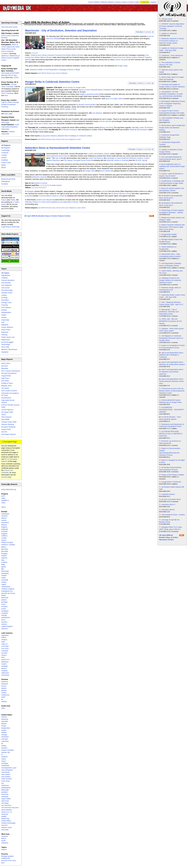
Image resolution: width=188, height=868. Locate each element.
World (84, 208)
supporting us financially (10, 227)
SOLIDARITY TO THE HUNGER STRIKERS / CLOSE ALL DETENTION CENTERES (171, 94)
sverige (4, 615)
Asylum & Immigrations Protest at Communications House (172, 346)
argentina (5, 635)
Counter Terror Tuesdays (9, 85)
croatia (4, 538)
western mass (7, 827)
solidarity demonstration (139, 130)
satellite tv (5, 500)
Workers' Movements (9, 349)
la (2, 755)
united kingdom (7, 626)
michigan (5, 763)
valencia (4, 629)
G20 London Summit (9, 391)
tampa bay (5, 818)
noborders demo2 (168, 510)
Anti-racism (65, 139)
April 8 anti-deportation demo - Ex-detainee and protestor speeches (172, 372)
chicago (4, 735)
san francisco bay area (10, 808)
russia (4, 609)
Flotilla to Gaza (7, 383)
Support (153, 2)
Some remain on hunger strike (74, 87)
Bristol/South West (8, 179)
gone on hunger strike (114, 99)
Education (5, 300)
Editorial (104, 2)
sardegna (5, 611)
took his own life (105, 121)
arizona (4, 717)
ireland (4, 556)
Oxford (4, 158)
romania (4, 606)
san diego (5, 803)
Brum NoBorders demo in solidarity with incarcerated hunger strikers (172, 166)
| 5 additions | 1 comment (140, 83)
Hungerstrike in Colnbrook (171, 482)
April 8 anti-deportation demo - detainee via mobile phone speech (172, 363)
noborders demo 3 (168, 504)
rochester (5, 797)
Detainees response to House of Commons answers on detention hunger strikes (171, 41)
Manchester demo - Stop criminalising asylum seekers (170, 255)
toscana (4, 622)
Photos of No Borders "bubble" (173, 475)
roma (3, 604)
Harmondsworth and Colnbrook (58, 156)
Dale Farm (5, 378)
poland (4, 600)
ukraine (4, 624)
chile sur (4, 644)
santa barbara (7, 810)
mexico (4, 655)
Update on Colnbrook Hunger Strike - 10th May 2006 (171, 49)
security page (6, 477)
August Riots (6, 376)
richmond (5, 794)
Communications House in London (52, 196)
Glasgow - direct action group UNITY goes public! (171, 330)
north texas (5, 781)
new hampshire (7, 770)
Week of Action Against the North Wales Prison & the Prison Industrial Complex (10, 49)
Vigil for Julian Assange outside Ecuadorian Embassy (10, 104)
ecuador (4, 653)
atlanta (4, 724)
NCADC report (141, 160)
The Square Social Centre (38, 130)
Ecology (4, 298)
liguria (4, 567)
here (6, 95)
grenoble (5, 551)
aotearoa (5, 682)
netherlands (6, 587)
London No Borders (146, 127)
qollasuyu (5, 662)
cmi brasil (5, 646)
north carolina (6, 779)
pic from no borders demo (171, 499)
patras (4, 595)
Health (4, 315)
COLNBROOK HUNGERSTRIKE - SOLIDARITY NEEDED (172, 410)
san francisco (6, 805)
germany (5, 549)
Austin (4, 726)
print (3, 496)
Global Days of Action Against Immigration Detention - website (171, 211)
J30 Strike (5, 381)
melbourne (5, 695)
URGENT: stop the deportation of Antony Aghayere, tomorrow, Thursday (172, 26)
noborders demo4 (168, 494)
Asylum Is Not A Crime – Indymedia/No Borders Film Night (172, 112)
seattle (4, 816)
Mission (111, 2)
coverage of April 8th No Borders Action (169, 521)
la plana (4, 562)
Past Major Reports (9, 434)
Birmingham (99, 154)
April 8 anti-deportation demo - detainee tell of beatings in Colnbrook (172, 355)
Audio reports (57, 185)
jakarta (4, 690)
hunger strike (123, 66)
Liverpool (5, 153)
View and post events (9, 27)
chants (33, 55)
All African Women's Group (121, 194)
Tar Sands (5, 388)
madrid (4, 575)
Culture (4, 295)
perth (3, 697)
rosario (4, 664)
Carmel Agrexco (7, 410)
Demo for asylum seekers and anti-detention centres (172, 189)
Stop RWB (5, 419)
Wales (4, 165)
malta (3, 578)
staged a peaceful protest (89, 94)
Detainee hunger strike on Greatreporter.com (170, 289)
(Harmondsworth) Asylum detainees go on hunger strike (170, 401)
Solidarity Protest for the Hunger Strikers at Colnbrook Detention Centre (170, 280)
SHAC (4, 415)
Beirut (4, 838)
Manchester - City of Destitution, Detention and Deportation (61, 30)
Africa (3, 507)
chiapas (4, 640)
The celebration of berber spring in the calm (170, 64)
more (52, 200)
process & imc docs (9, 860)
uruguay (4, 671)
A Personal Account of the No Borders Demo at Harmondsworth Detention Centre (172, 391)
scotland (4, 613)
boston (4, 730)
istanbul (4, 558)
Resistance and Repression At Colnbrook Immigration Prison (172, 425)
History (4, 317)
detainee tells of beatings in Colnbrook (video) (75, 136)
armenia (4, 516)
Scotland (5, 184)
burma (4, 686)
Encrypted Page (10, 442)
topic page (8, 114)
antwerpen (5, 514)
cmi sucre (5, 648)
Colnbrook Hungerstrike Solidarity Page (169, 136)
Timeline (99, 90)
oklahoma (5, 785)
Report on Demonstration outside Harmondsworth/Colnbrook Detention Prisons (170, 452)
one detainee (97, 113)
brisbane (5, 684)
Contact (131, 2)
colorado (5, 739)
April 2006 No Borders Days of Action (50, 73)
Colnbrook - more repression (172, 55)
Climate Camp (167, 19)
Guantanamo (6, 398)
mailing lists (6, 858)
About (124, 2)
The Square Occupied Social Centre (77, 160)
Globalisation (6, 312)
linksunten (5, 571)
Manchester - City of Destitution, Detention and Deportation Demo (169, 312)
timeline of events (41, 183)
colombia (5, 651)
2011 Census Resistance (11, 371)
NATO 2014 (6, 363)
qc (2, 699)
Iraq (3, 322)
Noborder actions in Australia (118, 160)
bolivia (4, 637)
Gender (4, 310)
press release (51, 136)
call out (58, 158)
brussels (4, 531)
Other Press (6, 330)
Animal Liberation (8, 280)
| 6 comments (144, 32)
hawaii (4, 746)
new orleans (6, 777)
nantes (4, 582)
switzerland (6, 617)
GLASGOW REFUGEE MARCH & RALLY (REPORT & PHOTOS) (171, 434)
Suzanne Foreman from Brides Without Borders (66, 55)
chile (3, 642)
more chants (42, 55)
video (3, 503)
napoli (4, 584)
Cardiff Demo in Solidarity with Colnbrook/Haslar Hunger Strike (172, 182)
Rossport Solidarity (8, 427)
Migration (65, 73)
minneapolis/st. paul (9, 768)
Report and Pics (106, 127)
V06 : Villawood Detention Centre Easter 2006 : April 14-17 (171, 303)
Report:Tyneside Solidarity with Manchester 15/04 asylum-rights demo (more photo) (172, 227)
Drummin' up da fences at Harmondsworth (170, 442)
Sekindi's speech (39, 177)
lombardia (5, 573)
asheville (5, 721)
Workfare (5, 368)
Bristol (107, 154)
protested (29, 196)
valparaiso (5, 673)
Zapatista (5, 352)
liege (3, 564)
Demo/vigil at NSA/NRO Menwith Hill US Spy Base (10, 75)
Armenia (4, 836)
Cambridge (5, 150)
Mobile (97, 2)
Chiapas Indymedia (8, 133)
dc (2, 743)
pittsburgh (5, 790)
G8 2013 (5, 366)
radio (3, 498)
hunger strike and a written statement (42, 124)
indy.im (4, 200)
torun (3, 620)
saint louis (5, 801)
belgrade (5, 529)
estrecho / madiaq (8, 545)
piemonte (5, 598)
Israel (3, 841)
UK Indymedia (25, 7)
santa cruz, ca (7, 812)
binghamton (6, 728)
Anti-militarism (7, 285)
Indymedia (5, 320)
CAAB (16, 78)
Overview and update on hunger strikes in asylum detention (172, 86)
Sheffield (5, 160)
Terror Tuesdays (7, 93)
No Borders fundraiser (69, 130)
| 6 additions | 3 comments (140, 149)
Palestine (5, 332)
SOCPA (4, 432)
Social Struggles (7, 342)
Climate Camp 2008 (9, 422)
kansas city (5, 752)
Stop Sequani (6, 417)
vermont (4, 825)
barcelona (5, 522)
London (79, 139)
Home (91, 2)
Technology (6, 344)
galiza (4, 547)
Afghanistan (6, 275)
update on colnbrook (169, 33)
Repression (6, 340)
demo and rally (44, 200)
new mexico (6, 774)
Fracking (5, 305)
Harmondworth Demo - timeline (173, 515)
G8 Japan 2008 (7, 412)
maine (4, 759)
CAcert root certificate (7, 471)
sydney (4, 701)
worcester (5, 830)
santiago (5, 666)
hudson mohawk (8, 750)
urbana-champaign (8, 823)
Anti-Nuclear (6, 283)
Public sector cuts (8, 337)
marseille (5, 580)
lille (3, 569)
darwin (4, 688)
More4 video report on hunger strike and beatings (171, 78)
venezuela (5, 675)
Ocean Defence (7, 327)
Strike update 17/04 (68, 109)
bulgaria (4, 534)
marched (105, 191)
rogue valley (6, 799)
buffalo (4, 732)
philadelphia (6, 788)
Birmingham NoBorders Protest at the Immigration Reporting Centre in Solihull (172, 104)
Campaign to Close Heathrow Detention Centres (125, 158)
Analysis (4, 278)
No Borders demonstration (86, 105)
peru (3, 657)
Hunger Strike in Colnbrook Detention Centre (52, 82)
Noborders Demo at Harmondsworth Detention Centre (58, 148)
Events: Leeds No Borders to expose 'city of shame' (171, 175)
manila (4, 693)
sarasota (5, 814)
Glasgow (30, 191)
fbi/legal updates (8, 856)
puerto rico (5, 659)
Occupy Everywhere (9, 373)
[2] (44, 136)
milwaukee (5, 766)
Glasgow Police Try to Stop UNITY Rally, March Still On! (170, 528)
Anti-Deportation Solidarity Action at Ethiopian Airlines (170, 264)
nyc (3, 783)
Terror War (5, 347)
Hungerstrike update (169, 234)
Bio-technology (7, 290)
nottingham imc (7, 591)
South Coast (6, 163)
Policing (4, 335)
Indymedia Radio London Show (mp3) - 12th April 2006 (172, 296)
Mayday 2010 (6, 386)
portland (4, 792)
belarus (4, 525)
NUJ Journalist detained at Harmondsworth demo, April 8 (170, 158)
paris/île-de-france (8, 593)
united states (6, 821)
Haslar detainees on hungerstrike (168, 248)
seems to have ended (87, 90)
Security (146, 2)
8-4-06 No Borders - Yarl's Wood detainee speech (170, 418)
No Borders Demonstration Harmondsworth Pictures (170, 469)
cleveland (5, 737)
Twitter (13, 200)
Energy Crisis (6, 302)
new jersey (5, 772)
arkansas (5, 719)
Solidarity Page (109, 90)
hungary (4, 553)
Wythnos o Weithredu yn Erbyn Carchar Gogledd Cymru (11, 58)
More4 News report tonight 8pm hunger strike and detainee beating (172, 128)
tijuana (4, 668)
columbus (5, 741)
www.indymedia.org (9, 489)
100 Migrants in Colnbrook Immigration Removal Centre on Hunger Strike (171, 338)
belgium (4, 527)
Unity (76, 191)
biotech (4, 849)
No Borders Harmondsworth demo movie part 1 (171, 204)
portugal (4, 602)
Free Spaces (6, 307)
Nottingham (6, 181)
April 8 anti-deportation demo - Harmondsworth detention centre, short (172, 381)
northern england (8, 589)
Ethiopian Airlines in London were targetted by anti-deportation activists (52, 202)
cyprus (4, 540)
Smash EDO (6, 429)
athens (4, 518)
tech (3, 863)
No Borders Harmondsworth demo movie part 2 (171, 197)
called (134, 127)
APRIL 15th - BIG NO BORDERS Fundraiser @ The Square (170, 321)
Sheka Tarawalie (122, 60)
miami (4, 761)
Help (137, 2)
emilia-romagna (7, 542)
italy (3, 560)
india (3, 708)
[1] (41, 136)
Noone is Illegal (74, 70)
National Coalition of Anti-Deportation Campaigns (49, 70)
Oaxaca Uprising (8, 424)
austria (4, 520)
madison (5, 757)
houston (4, 748)
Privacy (118, 2)
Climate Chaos (7, 293)
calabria (4, 536)
